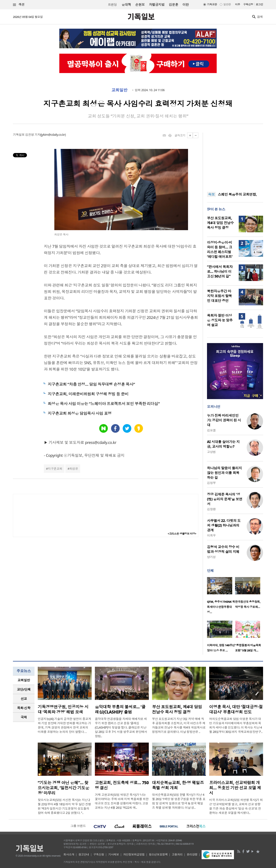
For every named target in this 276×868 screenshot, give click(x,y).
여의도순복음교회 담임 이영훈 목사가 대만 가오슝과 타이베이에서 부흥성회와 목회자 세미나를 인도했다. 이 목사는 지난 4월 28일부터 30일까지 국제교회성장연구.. (236, 725)
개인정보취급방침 (134, 854)
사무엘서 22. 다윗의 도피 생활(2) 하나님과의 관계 (224, 525)
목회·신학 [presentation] (24, 708)
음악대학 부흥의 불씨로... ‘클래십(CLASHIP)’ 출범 (120, 709)
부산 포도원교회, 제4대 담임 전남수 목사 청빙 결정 (220, 223)
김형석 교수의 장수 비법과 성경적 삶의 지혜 (223, 549)
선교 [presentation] (24, 699)
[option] (221, 597)
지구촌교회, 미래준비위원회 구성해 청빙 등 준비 (88, 394)
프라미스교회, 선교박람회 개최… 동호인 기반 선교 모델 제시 (235, 788)
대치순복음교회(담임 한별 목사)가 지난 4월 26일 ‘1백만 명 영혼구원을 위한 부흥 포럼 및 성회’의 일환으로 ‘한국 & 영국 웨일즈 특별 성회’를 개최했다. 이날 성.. (179, 801)
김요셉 (211, 430)
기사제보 (114, 854)
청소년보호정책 (158, 854)
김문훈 (173, 5)
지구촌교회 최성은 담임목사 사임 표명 (80, 413)
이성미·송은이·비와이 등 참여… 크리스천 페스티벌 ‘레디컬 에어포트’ (220, 250)
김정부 (211, 483)
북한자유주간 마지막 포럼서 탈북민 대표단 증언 (219, 296)
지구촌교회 (55, 469)
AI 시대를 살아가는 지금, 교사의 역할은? (223, 444)
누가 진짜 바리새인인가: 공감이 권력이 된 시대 (224, 420)
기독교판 (212, 4)
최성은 (74, 469)
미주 (238, 4)
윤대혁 (126, 5)
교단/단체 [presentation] (24, 689)
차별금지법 (157, 5)
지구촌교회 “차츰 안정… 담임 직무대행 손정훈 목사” (91, 384)
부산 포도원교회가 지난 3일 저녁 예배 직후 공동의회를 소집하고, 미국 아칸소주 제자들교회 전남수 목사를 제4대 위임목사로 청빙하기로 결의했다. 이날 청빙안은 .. (179, 725)
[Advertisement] (235, 159)
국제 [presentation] (24, 717)
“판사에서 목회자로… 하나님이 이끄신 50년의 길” (220, 272)
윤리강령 (192, 854)
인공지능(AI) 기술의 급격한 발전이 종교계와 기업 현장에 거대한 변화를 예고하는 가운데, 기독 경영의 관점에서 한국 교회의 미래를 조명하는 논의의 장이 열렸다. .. (64, 725)
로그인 (259, 4)
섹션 (19, 5)
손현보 (140, 5)
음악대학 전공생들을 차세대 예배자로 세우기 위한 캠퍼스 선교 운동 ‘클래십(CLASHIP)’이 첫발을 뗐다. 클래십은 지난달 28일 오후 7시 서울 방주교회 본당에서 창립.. (121, 727)
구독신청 (248, 4)
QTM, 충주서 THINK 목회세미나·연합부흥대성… (221, 607)
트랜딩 (112, 5)
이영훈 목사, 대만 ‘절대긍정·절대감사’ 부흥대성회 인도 (236, 709)
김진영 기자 (33, 135)
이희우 (211, 535)
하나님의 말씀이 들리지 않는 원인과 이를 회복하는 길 (224, 473)
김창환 (211, 509)
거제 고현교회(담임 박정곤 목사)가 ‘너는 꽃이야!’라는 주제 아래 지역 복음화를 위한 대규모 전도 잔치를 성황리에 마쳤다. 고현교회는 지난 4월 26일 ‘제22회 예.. (122, 801)
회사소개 (69, 854)
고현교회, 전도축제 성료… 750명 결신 (122, 785)
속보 (211, 194)
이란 (186, 5)
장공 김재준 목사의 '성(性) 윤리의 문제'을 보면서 (225, 499)
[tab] (24, 680)
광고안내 (84, 854)
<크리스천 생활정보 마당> (182, 534)
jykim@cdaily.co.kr (53, 135)
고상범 (211, 452)
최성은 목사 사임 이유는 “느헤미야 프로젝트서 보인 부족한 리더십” (104, 404)
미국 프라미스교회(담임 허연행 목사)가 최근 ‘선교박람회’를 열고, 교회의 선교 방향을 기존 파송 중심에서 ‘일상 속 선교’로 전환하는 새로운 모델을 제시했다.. (236, 806)
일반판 (227, 4)
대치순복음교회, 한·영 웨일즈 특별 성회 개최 (178, 785)
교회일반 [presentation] (24, 680)
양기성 (211, 557)
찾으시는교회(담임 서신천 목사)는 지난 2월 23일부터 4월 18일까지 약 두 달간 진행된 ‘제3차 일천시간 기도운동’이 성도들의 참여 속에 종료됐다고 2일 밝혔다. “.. (64, 806)
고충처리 (177, 854)
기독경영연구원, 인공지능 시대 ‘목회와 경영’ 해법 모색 (63, 709)
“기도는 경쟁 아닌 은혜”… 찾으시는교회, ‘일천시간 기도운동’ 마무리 (64, 788)
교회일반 (119, 90)
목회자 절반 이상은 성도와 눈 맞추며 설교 (220, 320)
